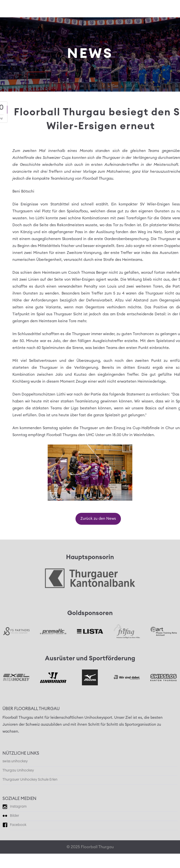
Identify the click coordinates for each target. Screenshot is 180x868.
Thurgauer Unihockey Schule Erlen (30, 780)
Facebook (18, 825)
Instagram (18, 807)
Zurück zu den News (98, 519)
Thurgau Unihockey (18, 770)
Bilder (15, 816)
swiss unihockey (15, 761)
